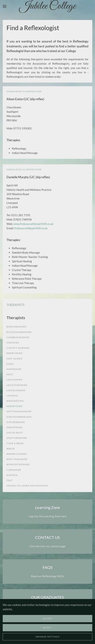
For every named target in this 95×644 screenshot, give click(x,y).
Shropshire (15, 427)
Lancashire (14, 380)
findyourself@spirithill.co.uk (31, 228)
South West (15, 433)
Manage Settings (48, 637)
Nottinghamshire (19, 411)
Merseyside (14, 406)
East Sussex (15, 359)
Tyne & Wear (15, 443)
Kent (10, 374)
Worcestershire (18, 464)
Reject (47, 628)
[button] (5, 6)
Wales (11, 449)
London (12, 396)
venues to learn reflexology (28, 486)
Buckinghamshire (19, 332)
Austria (12, 475)
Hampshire (14, 369)
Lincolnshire (16, 390)
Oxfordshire (16, 422)
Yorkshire (14, 470)
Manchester (15, 401)
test (9, 480)
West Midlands (17, 459)
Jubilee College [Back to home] (48, 6)
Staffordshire (17, 438)
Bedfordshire (16, 327)
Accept (48, 618)
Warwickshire (17, 454)
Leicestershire (17, 385)
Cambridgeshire (18, 337)
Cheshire (13, 343)
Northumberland (19, 417)
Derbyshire (15, 353)
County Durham (18, 348)
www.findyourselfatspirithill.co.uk (33, 224)
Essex (10, 364)
